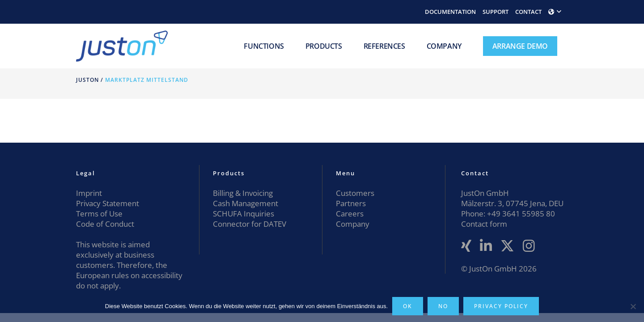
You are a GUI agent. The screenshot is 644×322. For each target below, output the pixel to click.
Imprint (89, 193)
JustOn (87, 80)
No (443, 306)
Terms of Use (99, 214)
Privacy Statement (108, 203)
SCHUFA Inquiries (244, 214)
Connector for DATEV (250, 224)
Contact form (484, 224)
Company (353, 224)
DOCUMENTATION (450, 12)
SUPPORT (496, 12)
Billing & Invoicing (243, 193)
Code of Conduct (105, 224)
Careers (350, 214)
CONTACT (528, 12)
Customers (355, 193)
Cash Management (246, 203)
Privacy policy (501, 306)
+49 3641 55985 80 (520, 214)
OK (408, 306)
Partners (351, 203)
